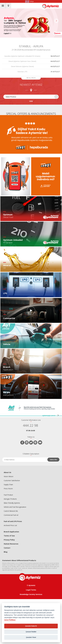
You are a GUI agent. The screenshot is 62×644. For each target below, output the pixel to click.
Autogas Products (10, 499)
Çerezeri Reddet (31, 632)
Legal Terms (31, 590)
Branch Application (11, 532)
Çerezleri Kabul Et (31, 626)
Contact (7, 548)
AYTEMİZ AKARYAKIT (52, 6)
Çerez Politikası (10, 620)
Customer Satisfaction (12, 480)
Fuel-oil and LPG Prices (13, 521)
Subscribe (53, 460)
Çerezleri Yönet (31, 637)
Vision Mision (9, 476)
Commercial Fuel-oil (11, 515)
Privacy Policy (9, 540)
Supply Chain (8, 485)
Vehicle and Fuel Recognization (15, 507)
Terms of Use (9, 536)
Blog (6, 552)
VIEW (31, 101)
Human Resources (11, 544)
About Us (7, 472)
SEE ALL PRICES (31, 78)
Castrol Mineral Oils (11, 511)
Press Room (8, 489)
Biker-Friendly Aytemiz (12, 503)
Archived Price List (10, 525)
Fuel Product (8, 495)
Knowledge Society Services (31, 594)
